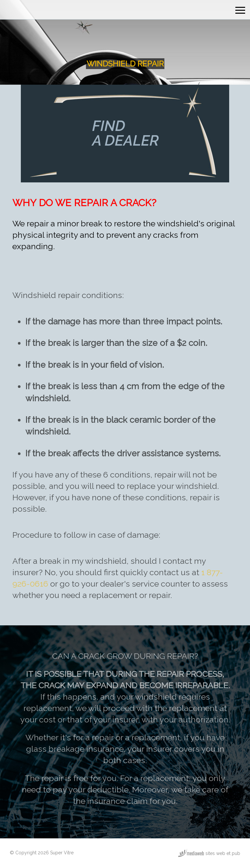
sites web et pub (209, 853)
